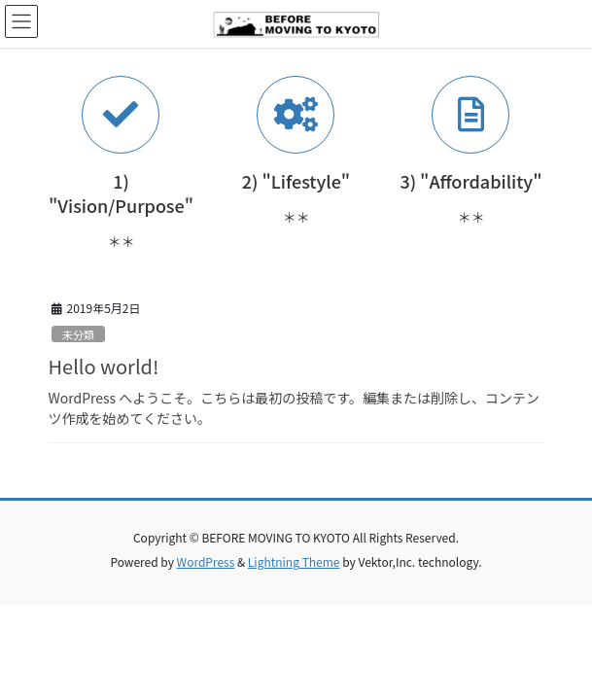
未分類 (79, 334)
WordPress (206, 561)
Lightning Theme (294, 561)
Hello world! (104, 366)
